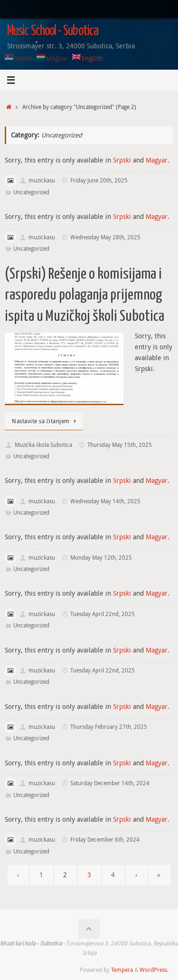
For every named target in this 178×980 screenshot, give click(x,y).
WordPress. (154, 970)
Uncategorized (31, 192)
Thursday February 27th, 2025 (109, 727)
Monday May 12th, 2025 (101, 558)
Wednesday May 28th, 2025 (105, 237)
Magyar (157, 160)
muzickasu (42, 180)
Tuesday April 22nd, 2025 (103, 614)
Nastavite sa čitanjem (46, 421)
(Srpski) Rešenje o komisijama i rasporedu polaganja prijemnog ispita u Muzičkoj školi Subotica (84, 295)
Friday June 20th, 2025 (99, 180)
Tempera (122, 970)
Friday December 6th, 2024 (105, 839)
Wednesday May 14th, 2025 (105, 501)
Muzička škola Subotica (43, 445)
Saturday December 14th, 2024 (110, 783)
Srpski (122, 160)
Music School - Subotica (53, 31)
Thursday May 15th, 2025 (120, 445)
